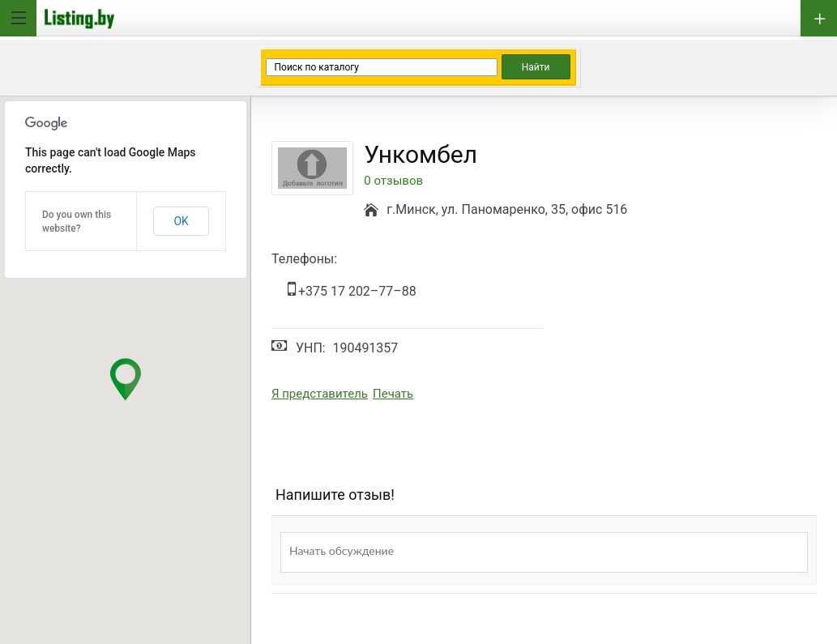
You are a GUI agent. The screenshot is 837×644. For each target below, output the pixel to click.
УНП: (311, 348)
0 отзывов (393, 181)
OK (181, 221)
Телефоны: (304, 259)
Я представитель (320, 394)
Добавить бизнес (819, 18)
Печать (393, 394)
